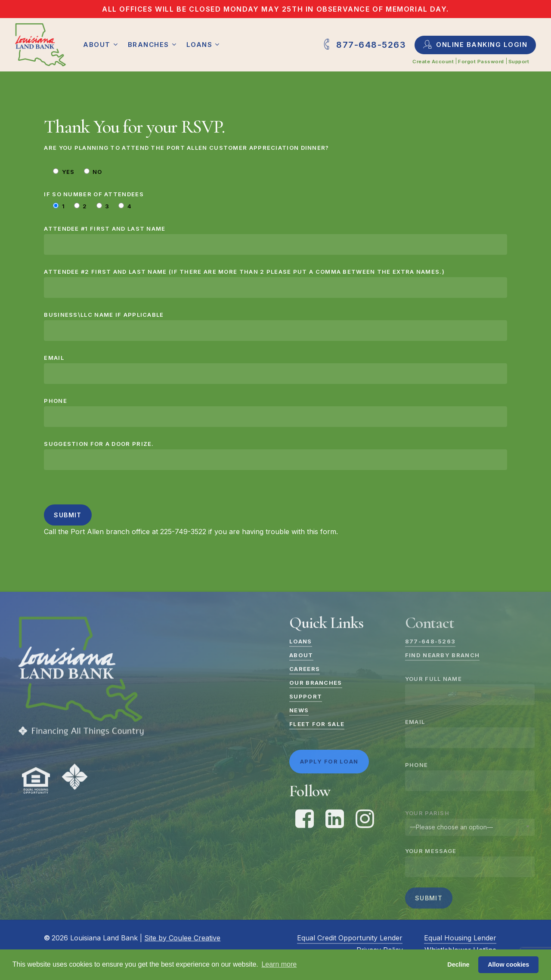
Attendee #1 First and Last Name (275, 240)
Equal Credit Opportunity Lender (350, 938)
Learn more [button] (279, 964)
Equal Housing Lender (460, 938)
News (299, 710)
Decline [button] (458, 965)
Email (275, 369)
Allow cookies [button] (508, 965)
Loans (301, 641)
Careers (305, 669)
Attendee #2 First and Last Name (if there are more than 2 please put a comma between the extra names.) (275, 283)
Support (306, 696)
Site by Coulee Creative (182, 938)
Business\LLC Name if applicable (275, 326)
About (301, 655)
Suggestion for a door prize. (275, 455)
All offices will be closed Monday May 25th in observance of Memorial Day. (275, 9)
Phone (275, 412)
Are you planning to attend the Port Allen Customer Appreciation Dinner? (186, 148)
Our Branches (316, 683)
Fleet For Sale (317, 724)
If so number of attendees (94, 194)
